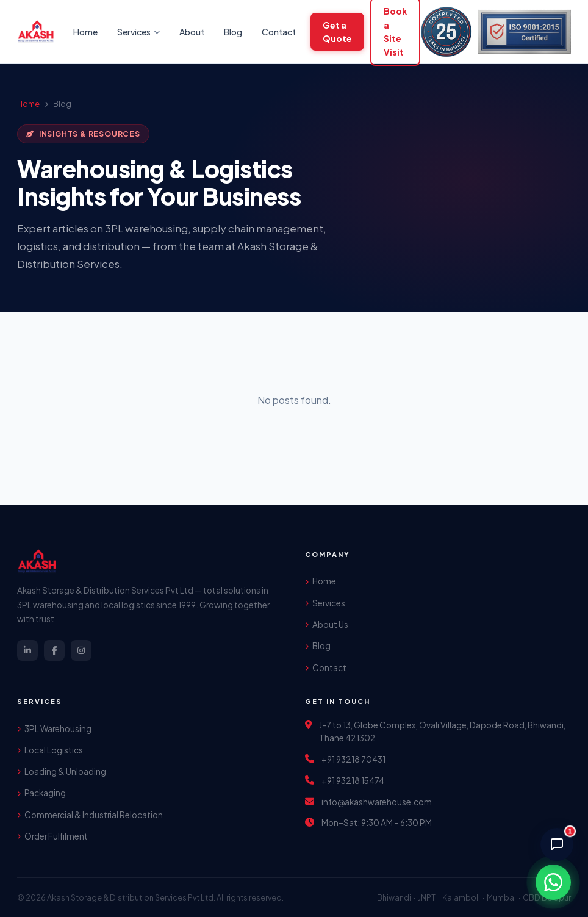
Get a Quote (337, 32)
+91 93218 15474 (353, 781)
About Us (327, 624)
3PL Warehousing (54, 729)
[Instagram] (81, 650)
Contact (279, 32)
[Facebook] (54, 650)
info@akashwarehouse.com (377, 802)
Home (85, 32)
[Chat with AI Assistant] (557, 844)
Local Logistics (50, 750)
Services (325, 603)
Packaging (41, 793)
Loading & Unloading (62, 771)
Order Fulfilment (52, 836)
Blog (233, 32)
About (192, 32)
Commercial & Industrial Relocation (90, 815)
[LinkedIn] (27, 650)
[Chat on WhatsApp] (553, 882)
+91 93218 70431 (353, 759)
